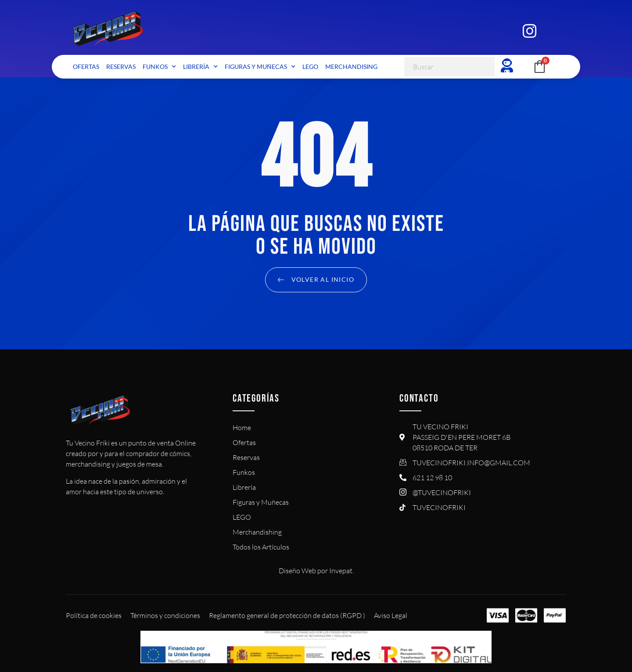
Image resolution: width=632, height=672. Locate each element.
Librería (200, 67)
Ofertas (86, 66)
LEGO (310, 66)
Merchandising (351, 66)
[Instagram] (529, 30)
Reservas (121, 66)
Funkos (159, 67)
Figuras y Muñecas (260, 67)
